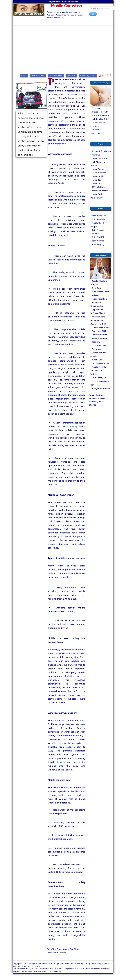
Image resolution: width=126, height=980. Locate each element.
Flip (101, 76)
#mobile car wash (59, 952)
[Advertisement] (63, 50)
